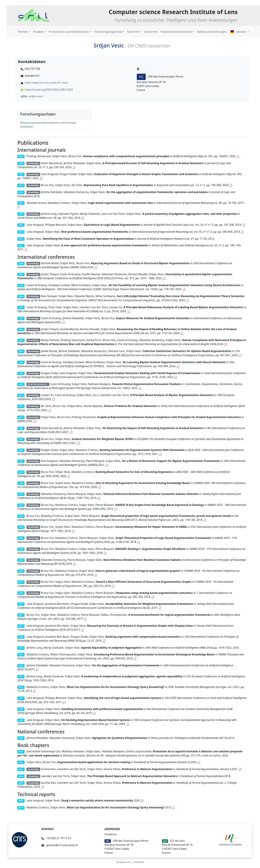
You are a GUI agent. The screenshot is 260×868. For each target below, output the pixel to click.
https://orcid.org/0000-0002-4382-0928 (49, 90)
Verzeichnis (151, 32)
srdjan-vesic (36, 96)
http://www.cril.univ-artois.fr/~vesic (47, 83)
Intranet (139, 862)
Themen (23, 32)
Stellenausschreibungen (212, 32)
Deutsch (239, 32)
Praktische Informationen (176, 32)
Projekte (39, 32)
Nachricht (133, 32)
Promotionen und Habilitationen (69, 32)
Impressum (124, 862)
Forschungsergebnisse (108, 32)
